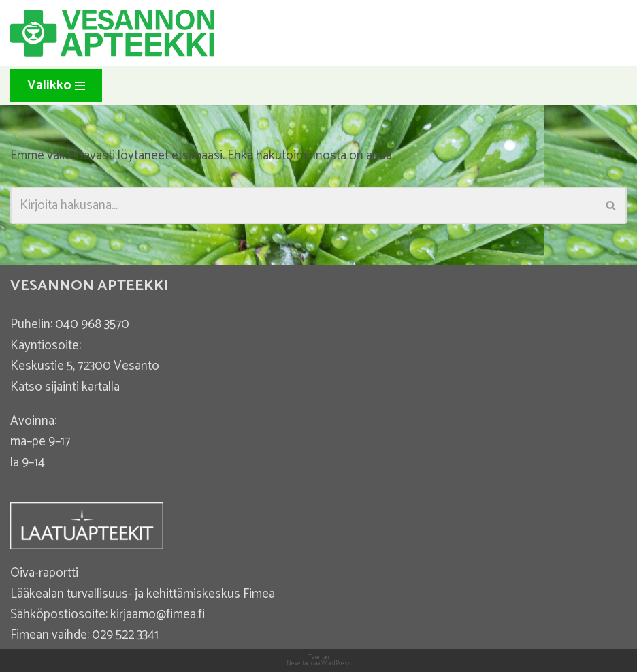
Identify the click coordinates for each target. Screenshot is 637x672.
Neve (294, 663)
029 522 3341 (125, 635)
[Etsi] (303, 205)
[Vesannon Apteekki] (112, 33)
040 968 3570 (92, 324)
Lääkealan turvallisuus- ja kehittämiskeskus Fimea (143, 594)
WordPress (336, 663)
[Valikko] (56, 85)
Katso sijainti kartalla (65, 387)
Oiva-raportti (44, 573)
